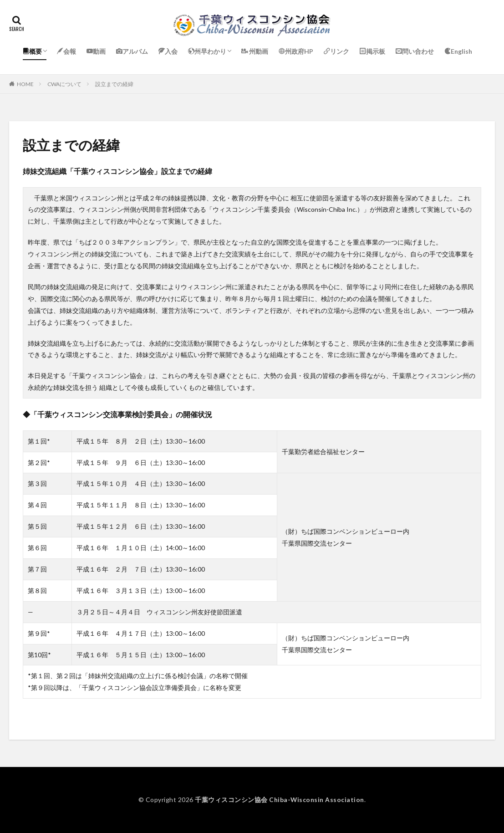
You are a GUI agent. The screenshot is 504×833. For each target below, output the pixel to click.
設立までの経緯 (114, 84)
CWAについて (64, 84)
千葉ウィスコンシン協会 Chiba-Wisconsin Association (280, 800)
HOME (25, 84)
